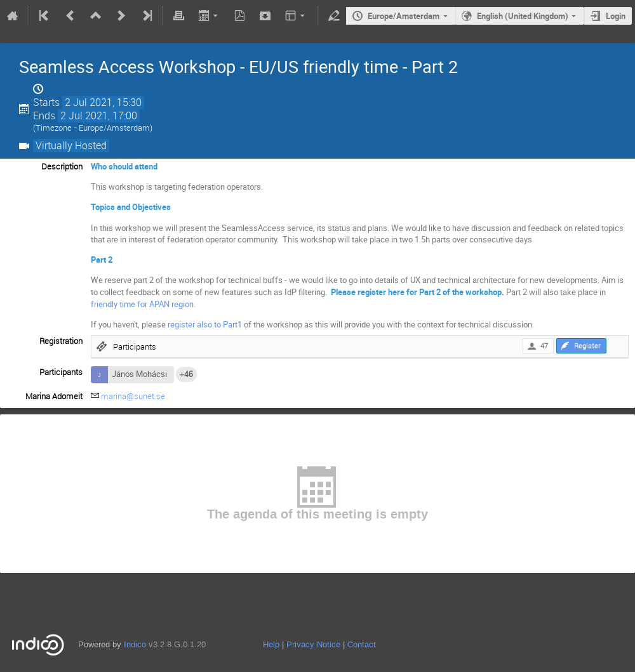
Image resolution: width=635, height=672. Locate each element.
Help (271, 644)
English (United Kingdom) (523, 16)
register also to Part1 (205, 324)
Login (616, 16)
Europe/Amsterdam (404, 16)
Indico (135, 644)
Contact (362, 644)
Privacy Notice (313, 644)
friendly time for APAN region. (143, 304)
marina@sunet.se (133, 396)
